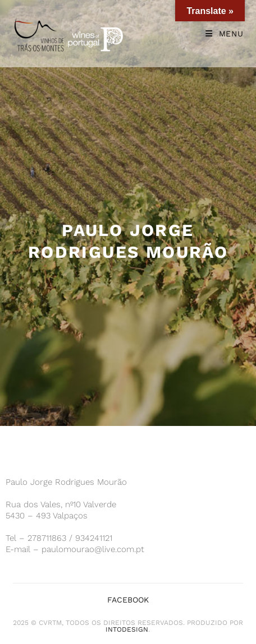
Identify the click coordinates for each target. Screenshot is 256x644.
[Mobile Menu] (225, 34)
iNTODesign (127, 629)
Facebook (128, 600)
